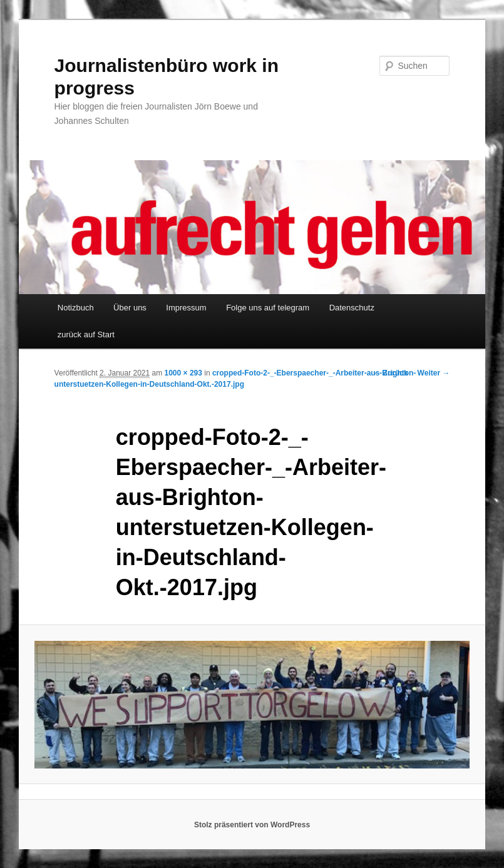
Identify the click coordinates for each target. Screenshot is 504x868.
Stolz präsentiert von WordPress (252, 825)
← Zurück (390, 373)
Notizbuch (76, 308)
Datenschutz (352, 308)
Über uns (130, 308)
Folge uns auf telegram (268, 308)
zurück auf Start (86, 334)
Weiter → (434, 373)
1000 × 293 (183, 373)
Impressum (186, 308)
